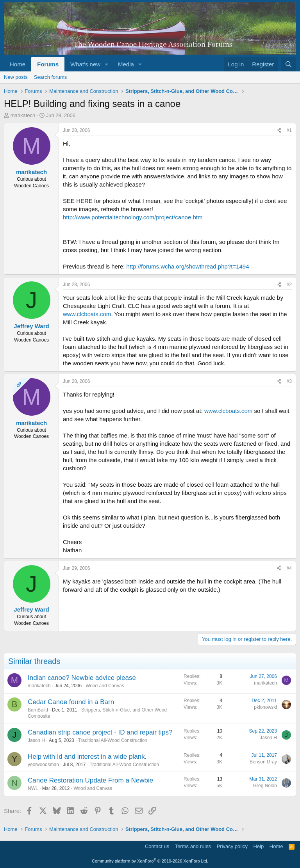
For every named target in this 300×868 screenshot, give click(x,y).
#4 (289, 568)
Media (126, 64)
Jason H (36, 740)
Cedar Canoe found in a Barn (71, 702)
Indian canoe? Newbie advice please (82, 678)
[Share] (279, 131)
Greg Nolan (265, 786)
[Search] (288, 64)
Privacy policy (232, 846)
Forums (48, 64)
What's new (85, 64)
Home (18, 64)
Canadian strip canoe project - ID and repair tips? (100, 732)
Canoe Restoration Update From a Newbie (90, 780)
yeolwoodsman (43, 765)
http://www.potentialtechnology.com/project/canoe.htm (133, 217)
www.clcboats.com (87, 314)
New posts (16, 77)
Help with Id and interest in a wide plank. (87, 757)
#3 (289, 381)
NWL (33, 788)
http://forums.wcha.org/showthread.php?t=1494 (188, 266)
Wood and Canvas (105, 686)
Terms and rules (193, 846)
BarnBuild (38, 710)
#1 (289, 130)
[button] (107, 64)
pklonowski (265, 707)
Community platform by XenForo (150, 861)
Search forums (51, 77)
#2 (289, 285)
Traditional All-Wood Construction (113, 740)
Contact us (157, 846)
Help (259, 846)
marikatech (23, 115)
